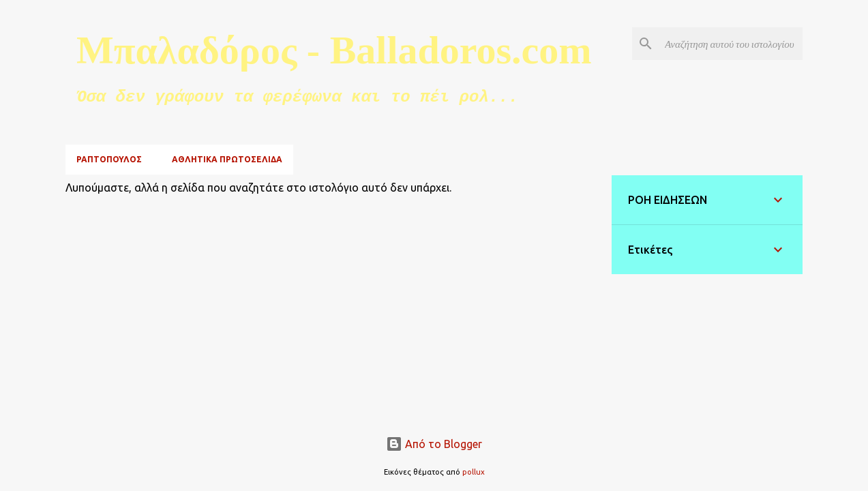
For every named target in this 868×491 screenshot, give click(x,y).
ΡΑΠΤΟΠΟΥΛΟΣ (109, 159)
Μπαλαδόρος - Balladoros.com (334, 50)
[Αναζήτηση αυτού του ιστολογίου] (731, 44)
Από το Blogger (434, 444)
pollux (474, 472)
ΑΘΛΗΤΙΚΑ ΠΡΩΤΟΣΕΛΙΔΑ (227, 159)
